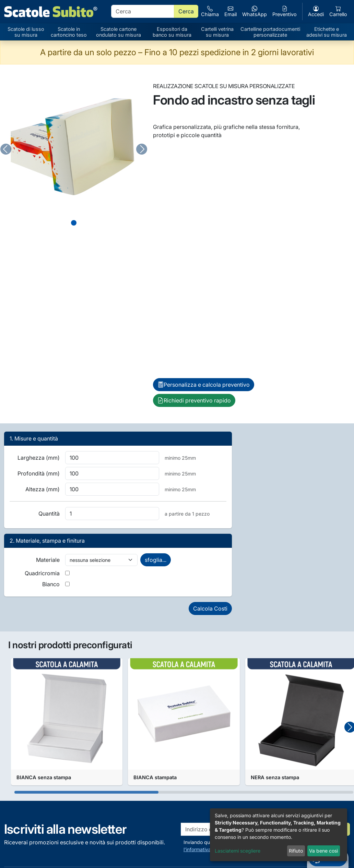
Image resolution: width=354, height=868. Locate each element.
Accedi (316, 11)
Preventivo (285, 11)
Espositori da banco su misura (172, 32)
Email (231, 11)
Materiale (48, 560)
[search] (143, 11)
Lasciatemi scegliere (238, 851)
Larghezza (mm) (39, 458)
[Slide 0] (74, 223)
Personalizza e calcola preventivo (204, 385)
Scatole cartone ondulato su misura (119, 32)
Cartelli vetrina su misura (217, 32)
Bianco (51, 584)
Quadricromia (42, 573)
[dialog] (279, 835)
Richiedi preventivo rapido (194, 400)
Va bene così (323, 851)
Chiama (210, 11)
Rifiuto (296, 851)
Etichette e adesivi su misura (327, 32)
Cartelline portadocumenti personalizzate (270, 32)
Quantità (49, 514)
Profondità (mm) (39, 473)
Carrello (338, 11)
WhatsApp (255, 11)
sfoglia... (156, 560)
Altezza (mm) (43, 489)
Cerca (186, 11)
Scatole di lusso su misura (26, 32)
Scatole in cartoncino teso (69, 32)
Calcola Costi (210, 608)
